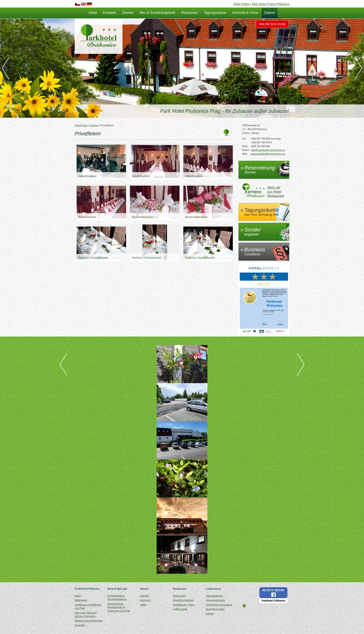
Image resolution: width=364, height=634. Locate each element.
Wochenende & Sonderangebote (117, 598)
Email (246, 150)
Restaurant (189, 13)
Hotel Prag (81, 125)
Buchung (145, 600)
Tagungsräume (215, 13)
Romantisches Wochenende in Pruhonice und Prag (119, 607)
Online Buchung (272, 24)
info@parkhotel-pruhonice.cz (268, 150)
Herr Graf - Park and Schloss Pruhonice (86, 614)
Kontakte (109, 13)
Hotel (93, 13)
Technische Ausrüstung (219, 605)
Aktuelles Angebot (183, 600)
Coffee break (180, 609)
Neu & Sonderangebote (157, 13)
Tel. (244, 138)
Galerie (270, 13)
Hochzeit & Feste (245, 13)
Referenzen (81, 600)
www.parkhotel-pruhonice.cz (268, 154)
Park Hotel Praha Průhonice (271, 4)
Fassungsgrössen (215, 600)
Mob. (245, 146)
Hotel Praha (241, 4)
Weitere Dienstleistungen (89, 621)
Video (143, 605)
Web (245, 154)
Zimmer (128, 13)
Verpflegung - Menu (184, 605)
